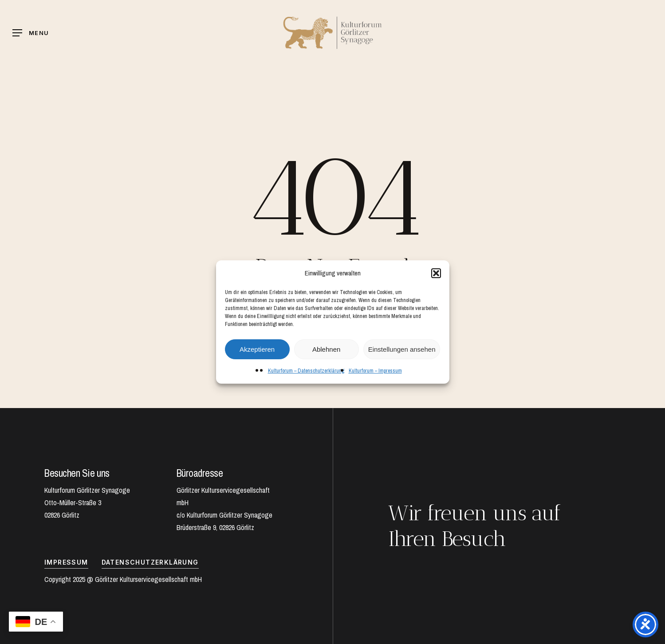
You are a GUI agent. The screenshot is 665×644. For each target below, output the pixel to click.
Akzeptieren (257, 349)
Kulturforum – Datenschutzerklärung (306, 371)
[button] (436, 273)
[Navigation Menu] (31, 33)
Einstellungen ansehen (402, 349)
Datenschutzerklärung (150, 562)
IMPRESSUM (66, 562)
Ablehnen (326, 349)
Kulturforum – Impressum (375, 371)
